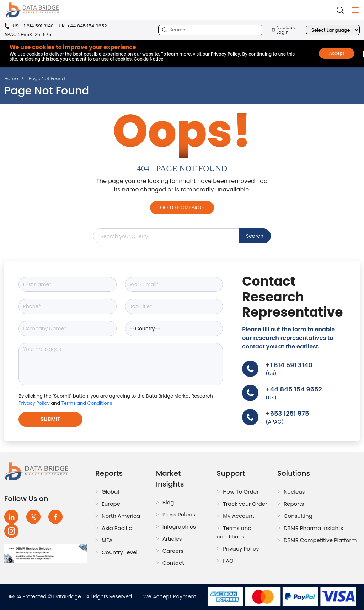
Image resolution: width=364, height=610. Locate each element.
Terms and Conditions (87, 403)
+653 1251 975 (287, 413)
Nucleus (294, 492)
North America (121, 516)
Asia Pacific (117, 528)
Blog (168, 502)
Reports (294, 504)
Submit (50, 419)
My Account (239, 516)
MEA (107, 540)
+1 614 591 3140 (289, 365)
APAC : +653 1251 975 (28, 34)
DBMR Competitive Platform (320, 540)
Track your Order (245, 504)
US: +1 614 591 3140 (29, 26)
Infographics (179, 527)
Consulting (298, 516)
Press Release (181, 514)
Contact (173, 563)
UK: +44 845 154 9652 (83, 26)
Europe (111, 504)
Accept (337, 53)
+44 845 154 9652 (294, 389)
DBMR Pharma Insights (313, 528)
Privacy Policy (35, 403)
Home (11, 78)
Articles (172, 539)
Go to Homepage (182, 207)
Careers (173, 551)
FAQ (228, 561)
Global (110, 492)
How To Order (241, 492)
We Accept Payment (171, 596)
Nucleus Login (283, 30)
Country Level (120, 552)
